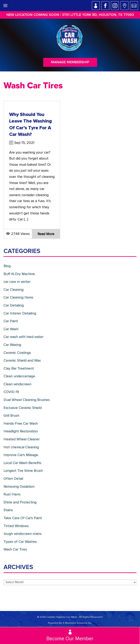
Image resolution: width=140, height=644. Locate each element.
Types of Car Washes (20, 542)
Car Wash (11, 329)
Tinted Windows (16, 526)
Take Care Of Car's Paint (23, 518)
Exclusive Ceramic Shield (23, 408)
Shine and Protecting (20, 502)
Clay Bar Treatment (19, 368)
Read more (46, 234)
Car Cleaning (14, 290)
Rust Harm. (12, 494)
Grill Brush (11, 415)
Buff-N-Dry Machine (19, 274)
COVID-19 (11, 392)
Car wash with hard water (23, 337)
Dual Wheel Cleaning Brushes (27, 400)
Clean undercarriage (19, 376)
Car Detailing (14, 305)
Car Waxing (12, 345)
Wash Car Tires (15, 549)
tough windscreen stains (23, 534)
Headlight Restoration (21, 431)
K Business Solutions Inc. (77, 623)
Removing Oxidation (19, 486)
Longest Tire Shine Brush (23, 471)
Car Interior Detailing (20, 313)
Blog (7, 266)
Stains (8, 510)
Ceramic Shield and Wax (22, 360)
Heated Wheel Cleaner (22, 439)
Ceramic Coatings (17, 353)
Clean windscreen (17, 384)
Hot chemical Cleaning (21, 447)
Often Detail (13, 479)
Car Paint (11, 321)
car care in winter (17, 282)
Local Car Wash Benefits (23, 463)
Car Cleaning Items (18, 297)
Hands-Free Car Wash (21, 423)
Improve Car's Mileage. (21, 455)
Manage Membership (70, 62)
